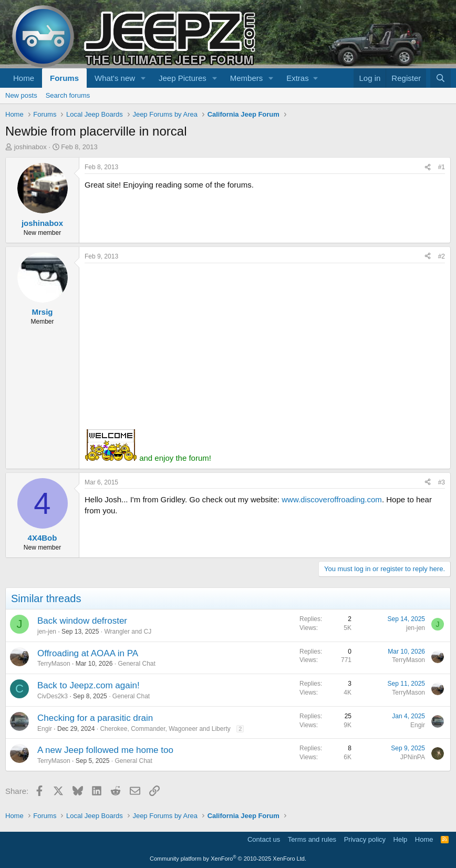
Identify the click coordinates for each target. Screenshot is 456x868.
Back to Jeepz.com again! (89, 685)
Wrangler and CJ (128, 632)
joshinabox (30, 147)
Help (401, 839)
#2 (442, 256)
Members (247, 78)
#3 (442, 482)
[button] (143, 78)
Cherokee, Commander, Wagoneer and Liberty (165, 729)
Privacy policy (365, 839)
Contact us (264, 839)
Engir (45, 729)
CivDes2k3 (53, 696)
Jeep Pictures (183, 78)
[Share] (428, 167)
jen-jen (47, 632)
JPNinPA (413, 757)
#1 (442, 167)
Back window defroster (82, 621)
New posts (21, 95)
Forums (64, 78)
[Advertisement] (265, 342)
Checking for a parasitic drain (95, 718)
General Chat (136, 664)
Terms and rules (312, 839)
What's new (115, 78)
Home (24, 78)
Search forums (68, 95)
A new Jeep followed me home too (105, 750)
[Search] (441, 78)
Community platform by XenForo (228, 859)
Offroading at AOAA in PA (88, 653)
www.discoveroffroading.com (332, 499)
